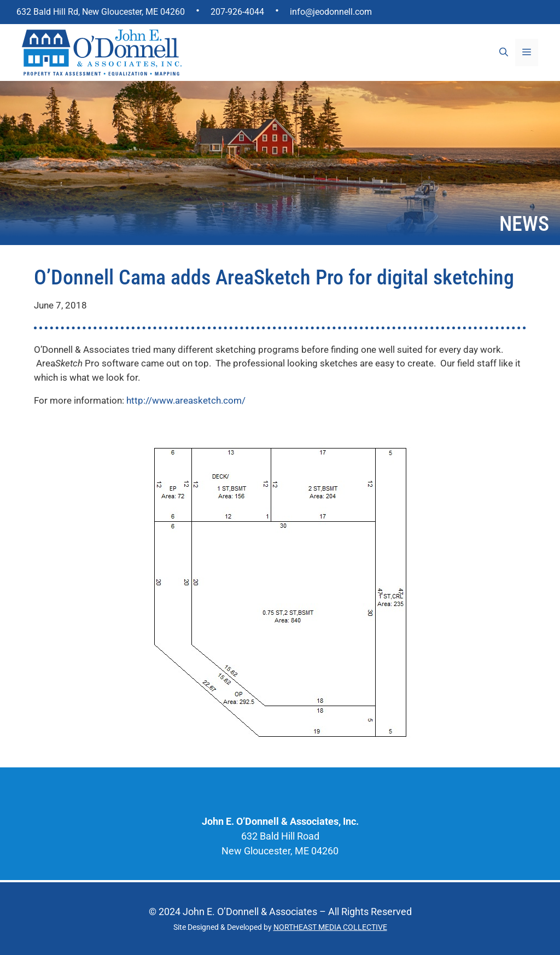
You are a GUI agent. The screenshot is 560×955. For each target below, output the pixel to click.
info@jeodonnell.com (331, 12)
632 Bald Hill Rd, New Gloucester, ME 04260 (101, 12)
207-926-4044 (237, 12)
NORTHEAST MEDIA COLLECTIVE (330, 927)
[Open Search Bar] (504, 53)
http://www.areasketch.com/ (186, 400)
